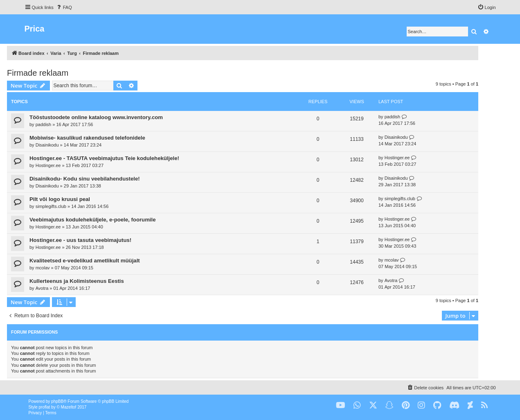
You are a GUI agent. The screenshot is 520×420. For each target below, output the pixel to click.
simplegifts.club (51, 206)
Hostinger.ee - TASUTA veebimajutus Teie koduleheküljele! (104, 158)
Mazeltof (69, 407)
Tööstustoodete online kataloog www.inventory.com (96, 117)
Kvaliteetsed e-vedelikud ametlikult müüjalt (85, 261)
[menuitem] (64, 7)
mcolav (43, 268)
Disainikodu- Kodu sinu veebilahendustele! (85, 179)
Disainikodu (47, 145)
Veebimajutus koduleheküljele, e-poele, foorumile (93, 220)
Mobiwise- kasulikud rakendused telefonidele (87, 138)
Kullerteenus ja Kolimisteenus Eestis (77, 281)
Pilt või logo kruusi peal (60, 199)
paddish (44, 124)
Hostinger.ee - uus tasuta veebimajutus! (80, 240)
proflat (45, 407)
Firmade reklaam (38, 73)
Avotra (42, 288)
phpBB (57, 401)
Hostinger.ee (48, 165)
